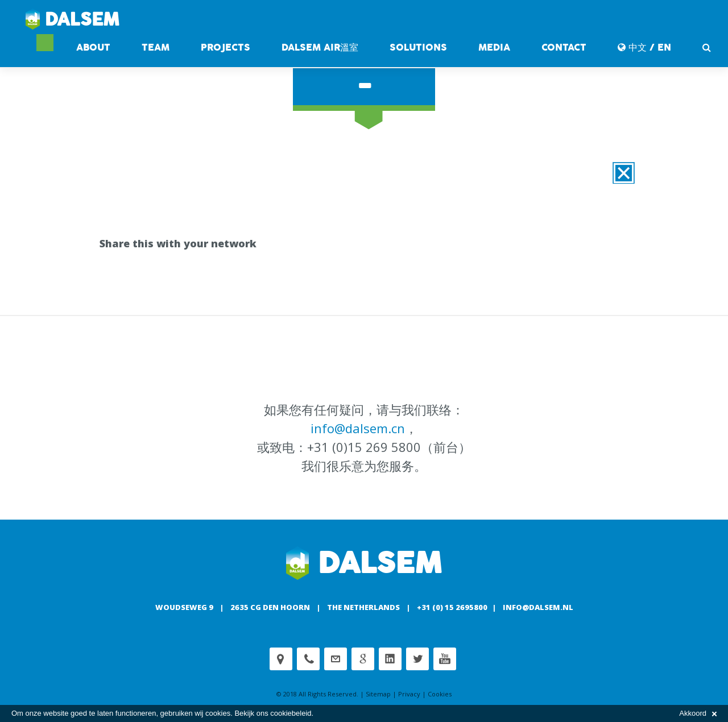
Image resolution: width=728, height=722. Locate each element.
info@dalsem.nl (538, 607)
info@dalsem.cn (358, 428)
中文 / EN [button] (644, 47)
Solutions (418, 47)
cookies (218, 713)
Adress (281, 659)
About (93, 47)
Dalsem (73, 20)
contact (564, 47)
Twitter (417, 659)
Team (156, 47)
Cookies (440, 694)
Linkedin (390, 659)
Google (363, 659)
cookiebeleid (291, 713)
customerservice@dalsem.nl (336, 659)
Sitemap (378, 694)
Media (494, 47)
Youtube (445, 659)
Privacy (409, 694)
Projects (226, 47)
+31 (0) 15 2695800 (452, 607)
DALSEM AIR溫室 (320, 47)
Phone (308, 659)
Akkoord (698, 713)
